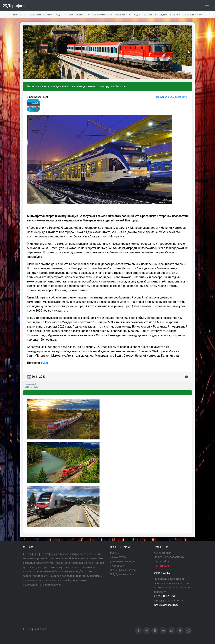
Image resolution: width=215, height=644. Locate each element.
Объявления (192, 15)
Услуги (175, 15)
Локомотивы (118, 557)
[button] (26, 52)
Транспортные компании (94, 15)
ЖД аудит (161, 15)
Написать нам (162, 553)
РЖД (45, 363)
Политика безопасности (169, 557)
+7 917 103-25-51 (164, 596)
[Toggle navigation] (207, 6)
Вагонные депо (42, 15)
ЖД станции (65, 15)
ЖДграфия (30, 629)
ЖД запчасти (143, 15)
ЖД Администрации (123, 574)
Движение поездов (122, 561)
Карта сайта (161, 561)
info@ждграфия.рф (166, 605)
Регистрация (162, 566)
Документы (123, 15)
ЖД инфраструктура (123, 570)
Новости (20, 15)
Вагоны (115, 553)
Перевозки (117, 566)
